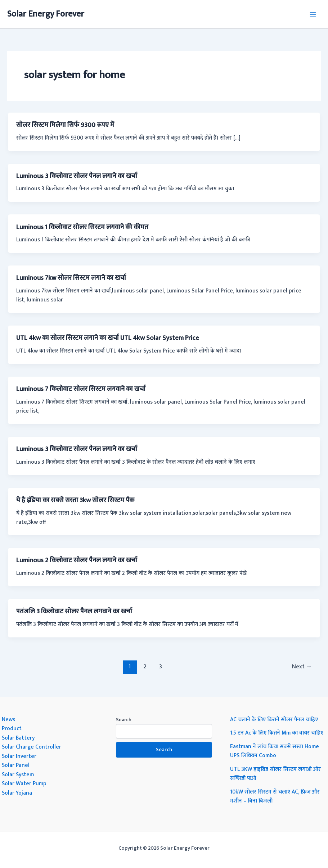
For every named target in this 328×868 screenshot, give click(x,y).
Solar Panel (16, 765)
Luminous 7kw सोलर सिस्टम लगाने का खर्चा (71, 278)
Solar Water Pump (24, 783)
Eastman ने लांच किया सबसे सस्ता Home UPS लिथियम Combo (275, 751)
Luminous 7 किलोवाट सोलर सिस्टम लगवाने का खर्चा (81, 389)
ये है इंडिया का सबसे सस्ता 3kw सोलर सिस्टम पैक (75, 500)
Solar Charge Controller (32, 747)
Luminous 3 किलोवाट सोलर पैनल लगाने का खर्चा (77, 176)
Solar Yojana (17, 793)
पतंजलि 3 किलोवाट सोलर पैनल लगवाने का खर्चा (74, 611)
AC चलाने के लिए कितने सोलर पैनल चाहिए (274, 719)
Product (12, 728)
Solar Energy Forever (46, 14)
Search (124, 720)
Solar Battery (18, 738)
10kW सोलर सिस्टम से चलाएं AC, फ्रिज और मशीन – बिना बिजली (275, 796)
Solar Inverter (19, 756)
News (8, 719)
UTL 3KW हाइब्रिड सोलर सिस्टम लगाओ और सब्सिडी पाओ (275, 774)
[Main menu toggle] (313, 14)
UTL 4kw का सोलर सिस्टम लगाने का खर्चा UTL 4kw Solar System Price (108, 338)
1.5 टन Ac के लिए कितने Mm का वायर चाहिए (277, 733)
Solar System (18, 774)
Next (302, 667)
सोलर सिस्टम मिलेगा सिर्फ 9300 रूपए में (65, 125)
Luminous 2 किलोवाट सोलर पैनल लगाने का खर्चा (77, 560)
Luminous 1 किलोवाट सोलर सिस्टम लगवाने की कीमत (82, 227)
